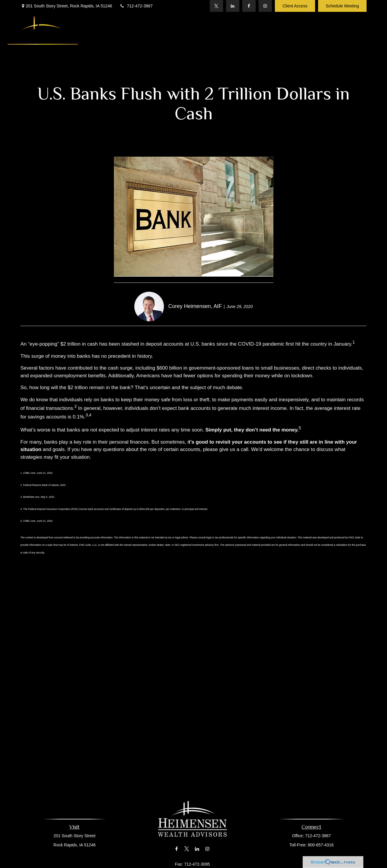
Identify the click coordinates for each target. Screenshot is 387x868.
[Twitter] (216, 6)
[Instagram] (265, 6)
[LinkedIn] (233, 6)
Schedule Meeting (342, 6)
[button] (124, 28)
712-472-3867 (136, 6)
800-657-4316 (319, 845)
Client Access (295, 6)
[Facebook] (249, 6)
